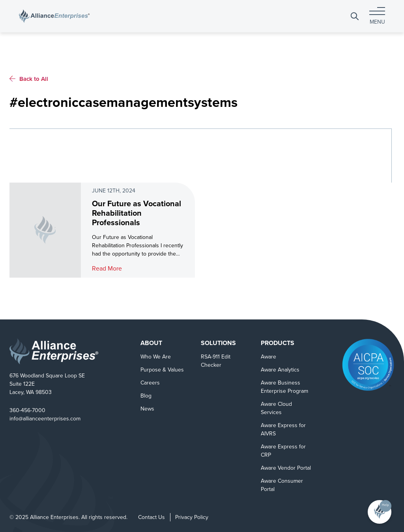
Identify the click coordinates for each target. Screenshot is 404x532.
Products (278, 343)
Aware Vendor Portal (286, 468)
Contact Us (151, 517)
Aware (268, 357)
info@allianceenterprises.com (45, 419)
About (151, 343)
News (147, 409)
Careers (150, 383)
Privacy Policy (192, 517)
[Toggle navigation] (377, 16)
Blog (146, 396)
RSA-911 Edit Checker (216, 361)
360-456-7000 (27, 410)
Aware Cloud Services (276, 408)
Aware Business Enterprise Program (284, 387)
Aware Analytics (280, 370)
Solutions (218, 343)
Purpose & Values (162, 370)
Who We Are (156, 357)
